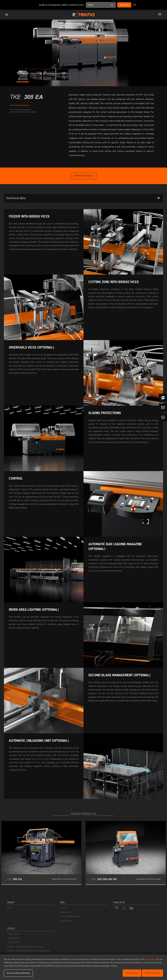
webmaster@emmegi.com (71, 916)
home (12, 110)
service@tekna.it (67, 921)
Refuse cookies (132, 973)
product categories (23, 110)
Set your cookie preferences (18, 973)
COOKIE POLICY (13, 942)
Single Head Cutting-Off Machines (23, 112)
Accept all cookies (152, 973)
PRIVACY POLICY (14, 934)
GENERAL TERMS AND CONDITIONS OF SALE (26, 947)
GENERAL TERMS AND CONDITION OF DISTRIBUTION (29, 951)
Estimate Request (84, 176)
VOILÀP (10, 908)
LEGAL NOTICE (13, 938)
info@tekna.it (66, 912)
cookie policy (150, 959)
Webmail (64, 908)
